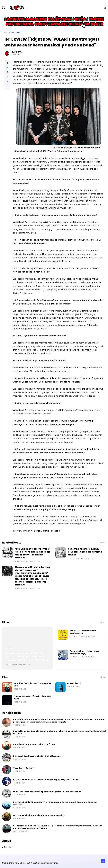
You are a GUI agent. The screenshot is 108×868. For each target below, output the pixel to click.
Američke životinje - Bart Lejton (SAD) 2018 (32, 685)
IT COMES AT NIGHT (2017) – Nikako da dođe (32, 698)
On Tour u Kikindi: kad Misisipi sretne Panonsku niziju (39, 815)
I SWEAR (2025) (74, 683)
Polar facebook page (89, 148)
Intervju (16, 32)
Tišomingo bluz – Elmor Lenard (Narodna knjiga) (84, 652)
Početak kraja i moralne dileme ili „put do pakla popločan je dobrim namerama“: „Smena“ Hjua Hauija (27, 657)
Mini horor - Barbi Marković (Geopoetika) (83, 632)
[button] (7, 86)
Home (7, 32)
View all (103, 542)
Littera (10, 648)
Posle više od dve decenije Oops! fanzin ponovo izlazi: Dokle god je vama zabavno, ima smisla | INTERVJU (32, 553)
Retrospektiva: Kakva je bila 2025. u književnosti (37, 756)
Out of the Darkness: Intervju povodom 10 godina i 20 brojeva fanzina (85, 552)
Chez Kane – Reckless (24, 768)
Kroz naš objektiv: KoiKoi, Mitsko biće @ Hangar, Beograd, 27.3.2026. (46, 780)
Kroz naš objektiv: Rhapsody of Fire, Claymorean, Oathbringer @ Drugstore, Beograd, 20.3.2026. (55, 803)
